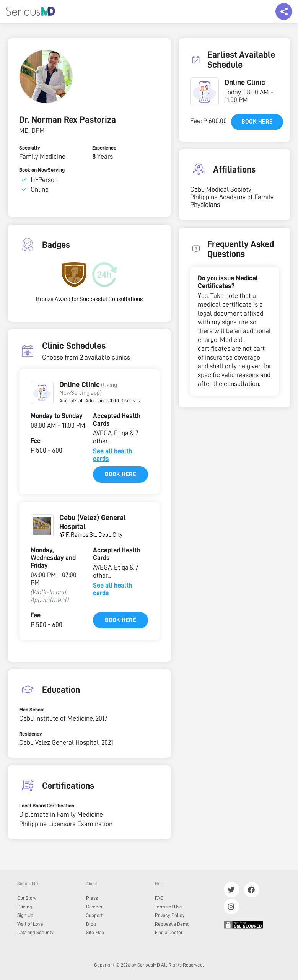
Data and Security (35, 932)
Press (92, 898)
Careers (94, 907)
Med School (32, 710)
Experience (104, 148)
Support (94, 915)
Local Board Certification (47, 806)
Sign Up (25, 915)
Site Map (95, 932)
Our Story (27, 898)
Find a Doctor (169, 932)
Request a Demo (172, 924)
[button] (42, 392)
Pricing (25, 907)
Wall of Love (30, 924)
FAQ (159, 898)
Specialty (30, 148)
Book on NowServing (42, 170)
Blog (91, 924)
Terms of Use (169, 907)
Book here (121, 474)
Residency (31, 734)
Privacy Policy (170, 915)
